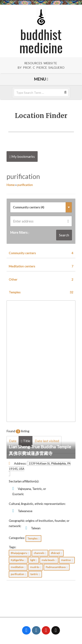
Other (41, 280)
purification (25, 185)
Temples (41, 292)
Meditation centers (41, 266)
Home (11, 185)
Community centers (41, 253)
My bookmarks (22, 156)
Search (64, 235)
